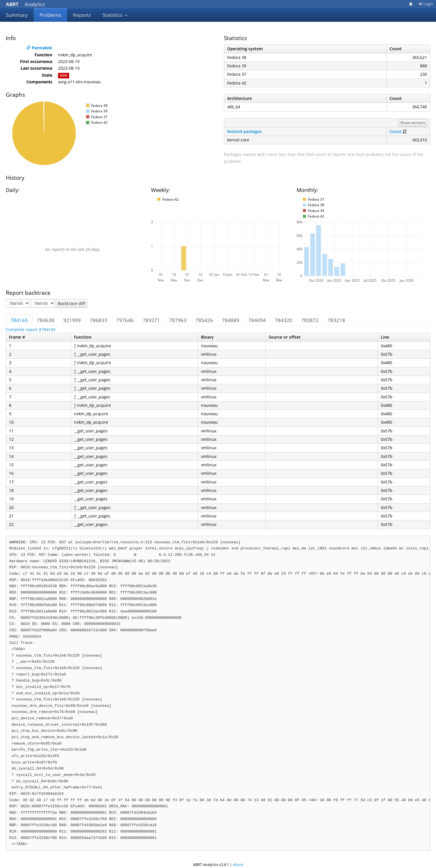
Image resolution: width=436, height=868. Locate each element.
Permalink (39, 48)
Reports (82, 15)
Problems (50, 15)
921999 (72, 320)
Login (426, 4)
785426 (204, 320)
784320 (284, 320)
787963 (178, 320)
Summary (17, 15)
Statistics (115, 15)
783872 (310, 320)
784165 (19, 320)
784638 (46, 320)
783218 (336, 320)
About (238, 865)
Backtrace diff (71, 303)
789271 (151, 320)
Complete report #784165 (31, 329)
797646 (125, 320)
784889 (231, 320)
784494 (257, 320)
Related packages (244, 131)
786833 (98, 320)
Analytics (25, 4)
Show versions (413, 123)
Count (396, 131)
